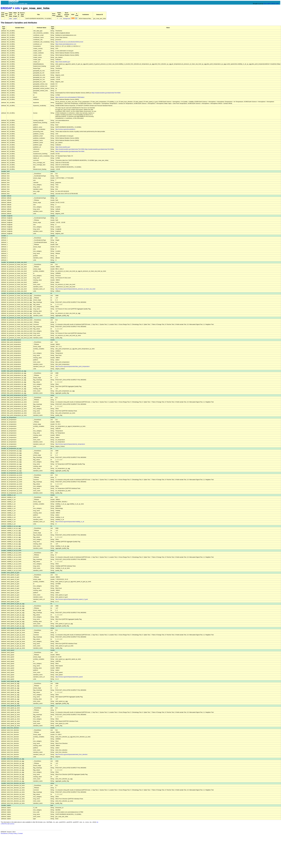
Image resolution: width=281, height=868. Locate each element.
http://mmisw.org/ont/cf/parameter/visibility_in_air (70, 522)
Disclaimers (4, 833)
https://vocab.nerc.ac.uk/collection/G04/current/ (69, 42)
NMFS (269, 4)
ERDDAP (6, 8)
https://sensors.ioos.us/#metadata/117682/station (70, 97)
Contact (20, 833)
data (10, 19)
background (67, 19)
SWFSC (274, 4)
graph (15, 19)
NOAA (265, 4)
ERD (277, 4)
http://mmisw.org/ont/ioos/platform (65, 129)
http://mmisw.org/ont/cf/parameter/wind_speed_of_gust (72, 599)
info (17, 8)
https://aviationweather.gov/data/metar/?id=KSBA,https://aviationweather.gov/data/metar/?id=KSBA (85, 149)
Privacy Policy (13, 833)
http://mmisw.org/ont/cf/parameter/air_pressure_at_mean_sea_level (75, 289)
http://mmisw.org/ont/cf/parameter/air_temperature (70, 444)
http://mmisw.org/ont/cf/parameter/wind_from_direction (71, 754)
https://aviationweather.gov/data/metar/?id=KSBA (106, 93)
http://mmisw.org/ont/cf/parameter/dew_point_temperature (72, 366)
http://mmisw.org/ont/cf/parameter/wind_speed (69, 677)
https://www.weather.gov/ (63, 62)
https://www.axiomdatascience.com (66, 44)
